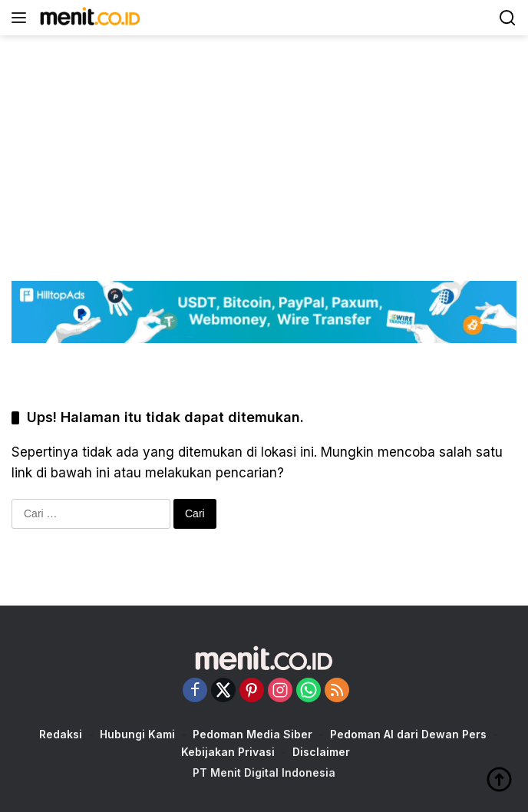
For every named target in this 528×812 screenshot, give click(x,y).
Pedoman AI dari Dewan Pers (408, 734)
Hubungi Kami (137, 734)
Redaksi (61, 734)
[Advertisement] (264, 143)
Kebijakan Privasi (228, 752)
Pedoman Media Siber (252, 734)
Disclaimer (321, 752)
